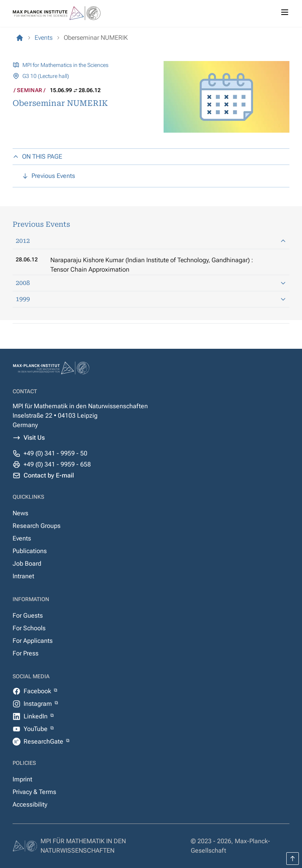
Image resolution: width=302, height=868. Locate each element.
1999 (151, 299)
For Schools (29, 628)
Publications (30, 551)
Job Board (27, 564)
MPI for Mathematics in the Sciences (65, 65)
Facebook (38, 691)
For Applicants (33, 641)
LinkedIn (36, 716)
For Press (26, 653)
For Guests (28, 615)
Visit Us (34, 438)
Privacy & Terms (34, 792)
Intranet (23, 576)
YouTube (36, 729)
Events (22, 538)
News (20, 513)
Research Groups (37, 526)
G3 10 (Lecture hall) (46, 76)
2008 (151, 283)
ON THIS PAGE (37, 156)
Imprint (22, 779)
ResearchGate (44, 741)
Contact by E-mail (49, 475)
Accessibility (30, 804)
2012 (151, 241)
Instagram (39, 704)
